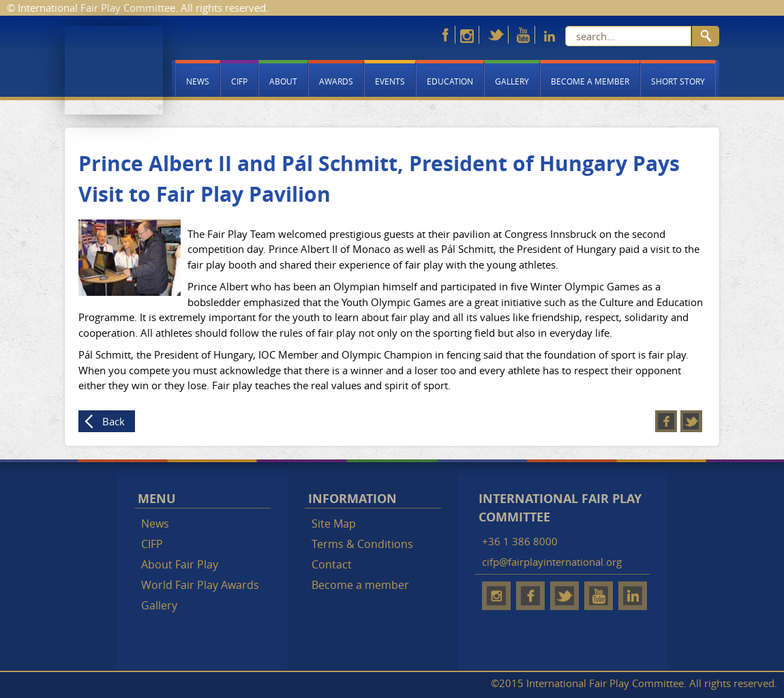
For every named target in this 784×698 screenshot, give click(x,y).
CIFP (239, 81)
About (283, 81)
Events (390, 81)
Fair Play (114, 70)
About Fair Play (180, 564)
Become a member (590, 81)
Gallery (512, 81)
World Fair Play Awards (200, 585)
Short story (678, 81)
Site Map (334, 523)
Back (114, 421)
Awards (336, 81)
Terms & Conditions (362, 544)
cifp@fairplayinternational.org (552, 562)
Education (450, 81)
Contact (332, 564)
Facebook (666, 421)
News (198, 81)
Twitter (691, 421)
